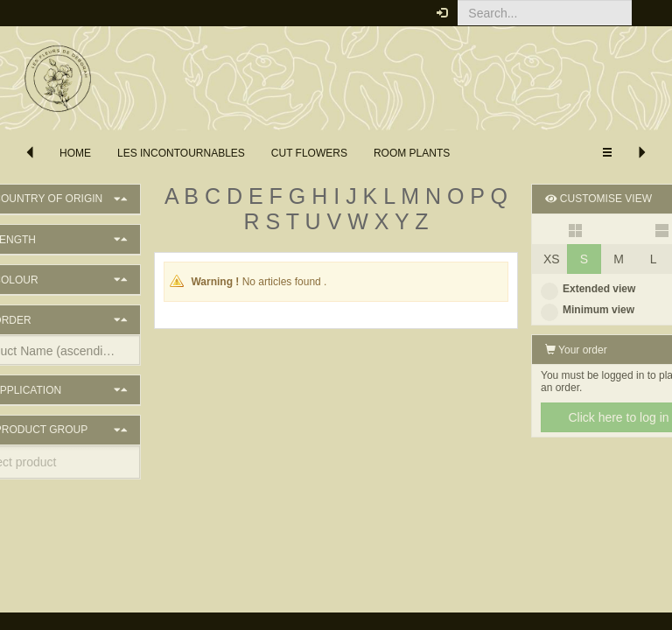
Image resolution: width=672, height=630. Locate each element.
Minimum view (545, 310)
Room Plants (412, 153)
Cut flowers (309, 153)
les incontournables (181, 153)
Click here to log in (575, 417)
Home (75, 153)
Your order (533, 350)
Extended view (545, 289)
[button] (645, 13)
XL (646, 259)
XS (509, 259)
